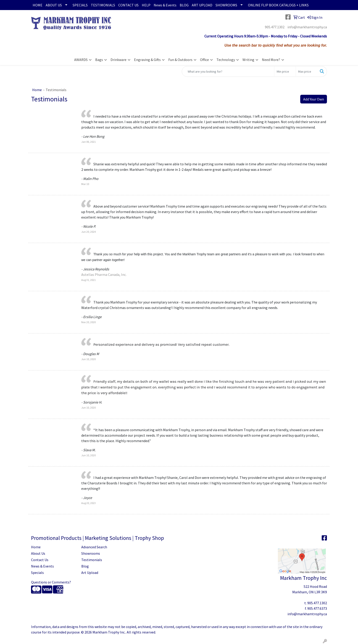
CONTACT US (128, 5)
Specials (37, 573)
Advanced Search (94, 547)
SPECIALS (80, 5)
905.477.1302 (275, 27)
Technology (226, 60)
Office (204, 60)
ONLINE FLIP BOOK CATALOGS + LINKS (278, 5)
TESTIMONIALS (103, 5)
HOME (38, 5)
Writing (248, 60)
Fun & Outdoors (180, 60)
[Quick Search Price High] (307, 71)
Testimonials (92, 560)
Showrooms (91, 553)
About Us (38, 553)
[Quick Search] (228, 71)
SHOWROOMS (226, 5)
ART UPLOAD (202, 5)
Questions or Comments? (51, 582)
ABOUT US (54, 5)
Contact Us (40, 560)
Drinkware (118, 60)
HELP (146, 5)
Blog (85, 566)
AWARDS (81, 60)
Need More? (271, 60)
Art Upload (90, 573)
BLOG (184, 5)
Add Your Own (314, 99)
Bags (99, 60)
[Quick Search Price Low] (285, 71)
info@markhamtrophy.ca (307, 27)
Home (37, 90)
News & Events (165, 5)
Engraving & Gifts (147, 60)
